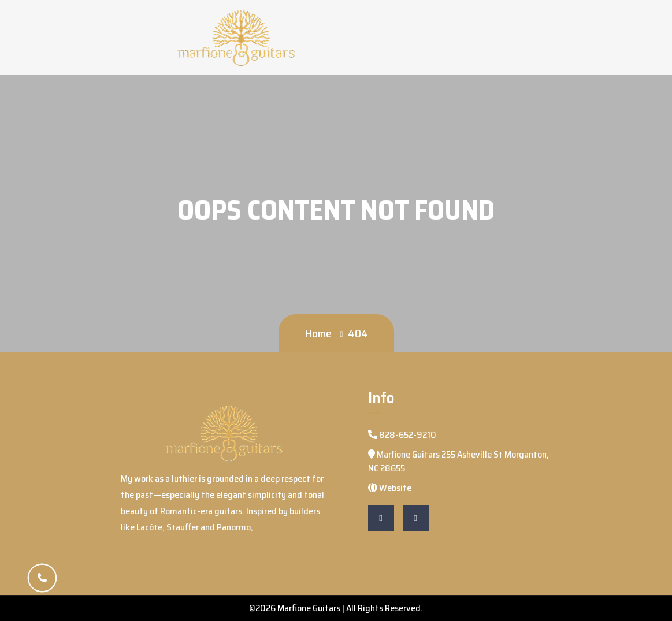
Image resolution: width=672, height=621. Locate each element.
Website (390, 488)
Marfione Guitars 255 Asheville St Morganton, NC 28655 (458, 461)
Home (318, 333)
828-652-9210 (402, 435)
